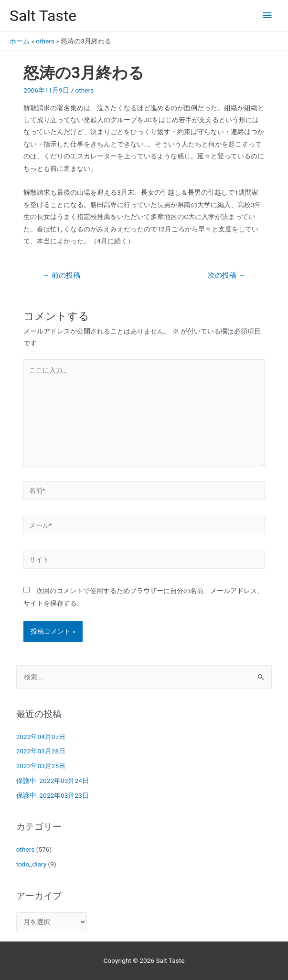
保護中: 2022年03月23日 (53, 795)
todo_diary (32, 864)
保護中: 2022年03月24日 (53, 781)
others (45, 41)
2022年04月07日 (41, 737)
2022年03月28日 (41, 751)
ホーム (20, 41)
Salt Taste (43, 16)
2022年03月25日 (41, 766)
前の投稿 (61, 275)
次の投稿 (226, 275)
